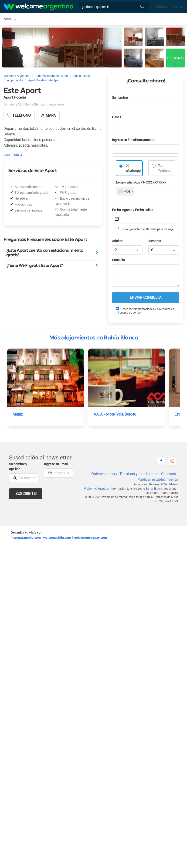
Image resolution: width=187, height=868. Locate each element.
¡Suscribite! (25, 495)
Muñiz (18, 415)
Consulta (119, 261)
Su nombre (120, 99)
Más (74, 19)
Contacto (169, 475)
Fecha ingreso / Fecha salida (133, 211)
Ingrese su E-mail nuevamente (134, 141)
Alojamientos (45, 19)
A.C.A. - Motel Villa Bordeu (115, 415)
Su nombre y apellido (18, 468)
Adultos (118, 242)
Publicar (161, 6)
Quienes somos (104, 475)
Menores (155, 242)
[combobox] (125, 192)
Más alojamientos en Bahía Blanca (94, 339)
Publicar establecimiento (158, 480)
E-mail (116, 118)
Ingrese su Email (56, 465)
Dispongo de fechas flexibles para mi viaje (145, 230)
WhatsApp (133, 172)
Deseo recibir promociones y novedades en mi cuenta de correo (145, 312)
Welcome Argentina (96, 490)
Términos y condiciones (139, 475)
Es (175, 6)
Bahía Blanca (14, 19)
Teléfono (164, 172)
